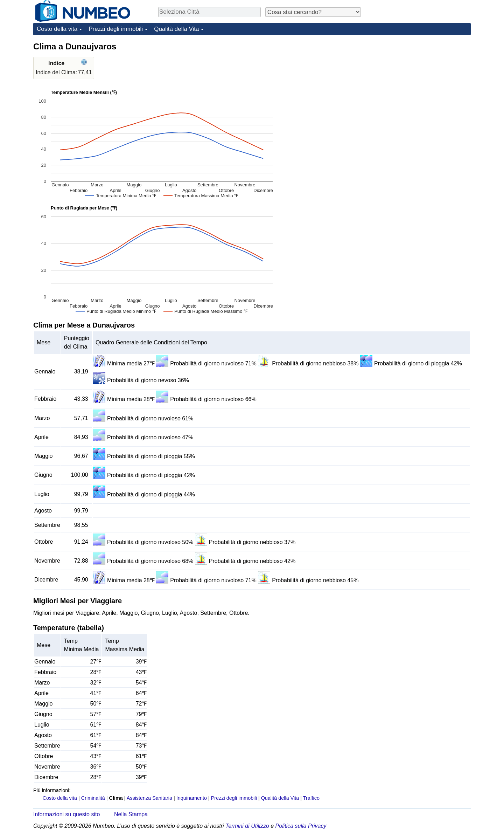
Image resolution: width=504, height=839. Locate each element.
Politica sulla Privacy (301, 826)
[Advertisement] (418, 85)
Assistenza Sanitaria (149, 798)
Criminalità (93, 798)
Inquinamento (192, 798)
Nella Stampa (131, 814)
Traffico (311, 798)
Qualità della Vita (176, 29)
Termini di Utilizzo (247, 826)
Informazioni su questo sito (66, 814)
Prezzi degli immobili (116, 29)
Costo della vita (57, 29)
